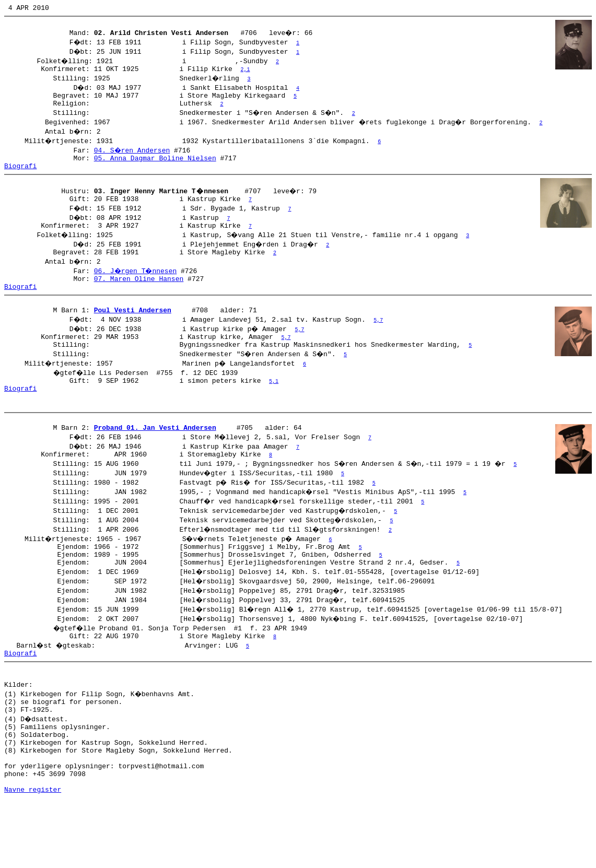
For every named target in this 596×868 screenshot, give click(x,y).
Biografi (20, 177)
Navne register (33, 857)
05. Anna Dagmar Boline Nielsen (155, 167)
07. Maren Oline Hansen (139, 297)
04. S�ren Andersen (133, 158)
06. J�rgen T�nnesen (137, 288)
